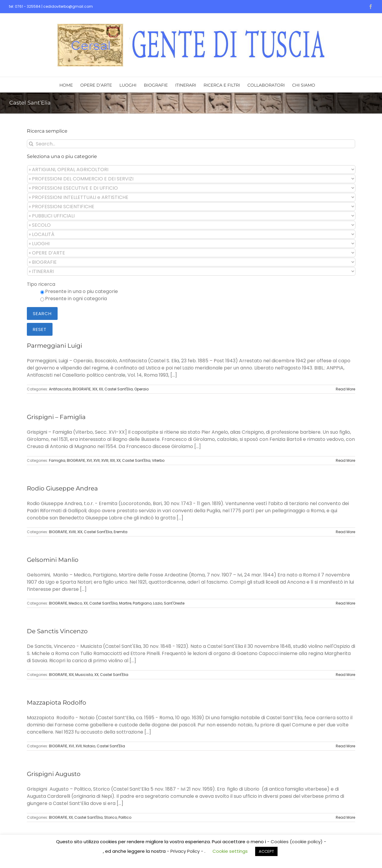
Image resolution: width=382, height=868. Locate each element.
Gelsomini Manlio (53, 560)
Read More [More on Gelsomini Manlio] (345, 603)
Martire (125, 603)
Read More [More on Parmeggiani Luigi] (345, 389)
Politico (125, 817)
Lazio (158, 603)
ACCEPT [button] (266, 851)
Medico (75, 603)
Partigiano (142, 603)
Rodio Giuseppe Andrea (62, 488)
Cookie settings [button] (230, 851)
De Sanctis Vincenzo (57, 631)
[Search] (31, 144)
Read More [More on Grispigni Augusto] (345, 817)
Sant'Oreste (174, 603)
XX (101, 389)
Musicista (84, 675)
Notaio (89, 746)
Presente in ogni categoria (76, 299)
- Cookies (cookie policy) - (297, 842)
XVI (89, 460)
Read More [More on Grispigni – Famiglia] (345, 460)
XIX (95, 389)
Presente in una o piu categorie (81, 291)
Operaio (141, 389)
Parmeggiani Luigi (54, 346)
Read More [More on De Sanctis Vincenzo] (345, 675)
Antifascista (60, 389)
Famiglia (57, 460)
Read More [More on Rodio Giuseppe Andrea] (345, 532)
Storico (111, 817)
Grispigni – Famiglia (56, 417)
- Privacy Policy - (186, 851)
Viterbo (158, 460)
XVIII (105, 460)
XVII (97, 460)
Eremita (121, 532)
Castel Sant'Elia (119, 389)
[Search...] (191, 144)
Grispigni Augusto (54, 774)
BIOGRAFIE (82, 389)
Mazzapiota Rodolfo (57, 703)
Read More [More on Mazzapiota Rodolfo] (345, 746)
